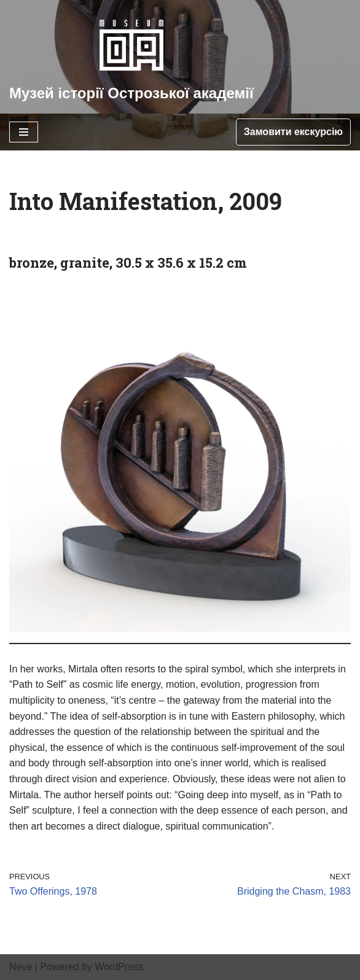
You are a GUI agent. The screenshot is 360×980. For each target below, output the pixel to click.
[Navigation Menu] (24, 132)
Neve (21, 967)
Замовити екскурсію (293, 132)
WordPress (119, 967)
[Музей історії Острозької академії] (131, 57)
